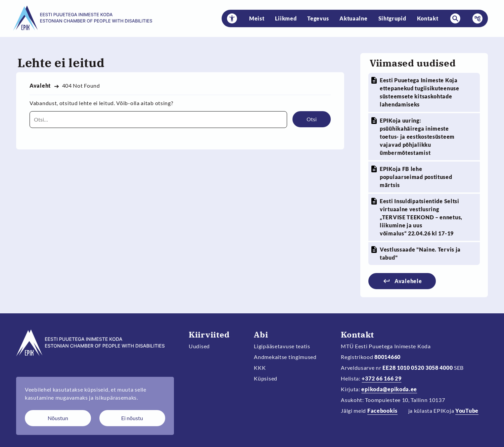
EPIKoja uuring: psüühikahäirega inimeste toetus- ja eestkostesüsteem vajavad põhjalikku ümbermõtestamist (417, 137)
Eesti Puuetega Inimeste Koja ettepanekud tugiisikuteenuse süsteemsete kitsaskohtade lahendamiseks (420, 92)
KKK (260, 368)
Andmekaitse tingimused (285, 357)
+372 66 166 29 (381, 378)
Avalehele (408, 281)
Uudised (199, 346)
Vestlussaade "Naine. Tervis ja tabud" (420, 253)
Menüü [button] (475, 18)
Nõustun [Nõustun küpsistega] (58, 418)
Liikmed (286, 18)
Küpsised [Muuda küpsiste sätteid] (266, 378)
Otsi (312, 119)
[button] (232, 18)
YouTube (467, 411)
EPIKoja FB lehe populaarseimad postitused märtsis (416, 177)
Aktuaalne (353, 18)
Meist (257, 18)
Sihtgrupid (392, 18)
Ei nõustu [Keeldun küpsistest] (132, 418)
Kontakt (428, 18)
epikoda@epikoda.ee (389, 389)
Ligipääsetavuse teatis (282, 346)
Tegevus (318, 18)
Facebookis (382, 411)
